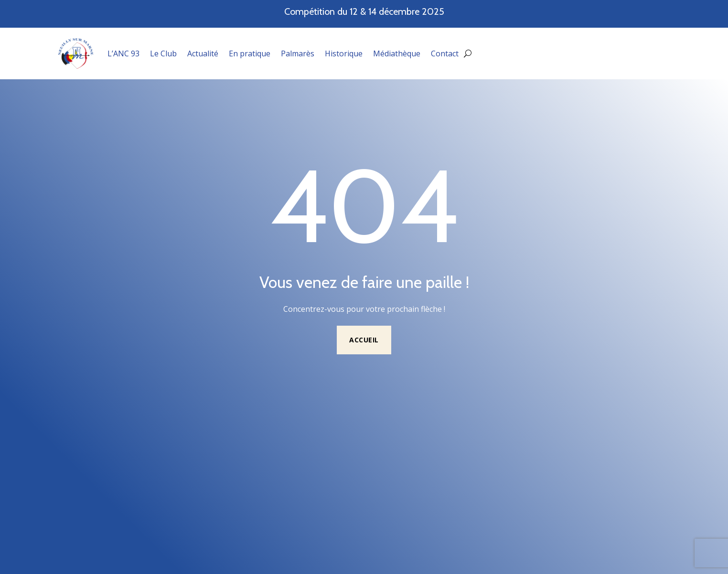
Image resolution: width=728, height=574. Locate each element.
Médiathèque (397, 53)
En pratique (250, 53)
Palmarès (298, 53)
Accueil (364, 340)
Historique (344, 53)
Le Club (163, 53)
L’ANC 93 (123, 53)
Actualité (203, 53)
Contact (445, 53)
